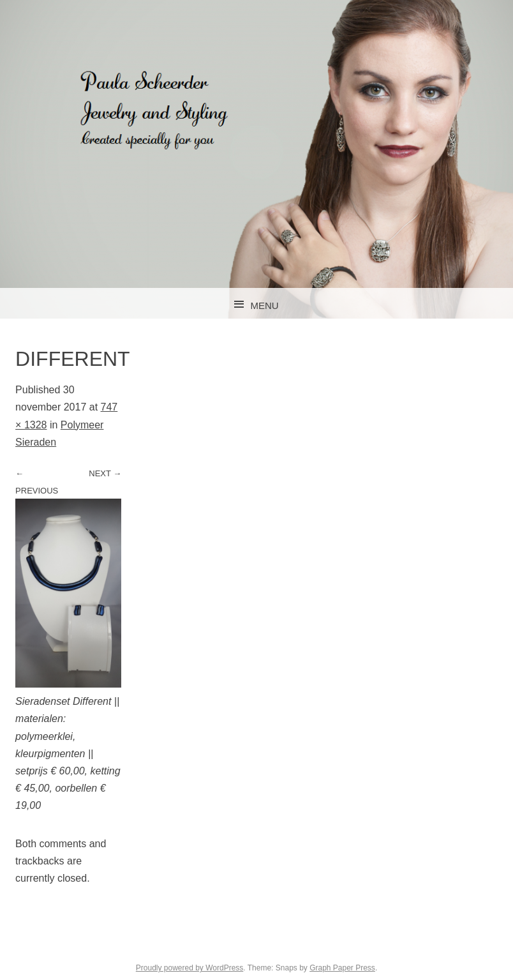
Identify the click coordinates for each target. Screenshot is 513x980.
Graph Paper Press (342, 968)
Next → (105, 473)
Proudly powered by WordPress (190, 968)
